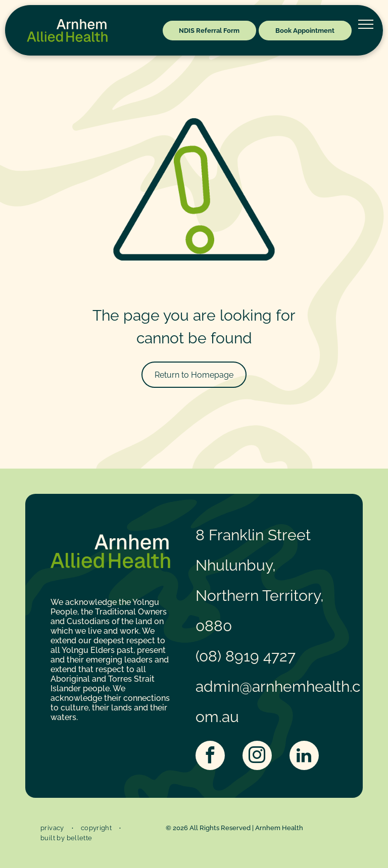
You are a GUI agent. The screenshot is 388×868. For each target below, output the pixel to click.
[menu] (366, 24)
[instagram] (257, 757)
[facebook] (210, 757)
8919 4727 (260, 656)
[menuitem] (53, 828)
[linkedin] (304, 757)
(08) (208, 656)
